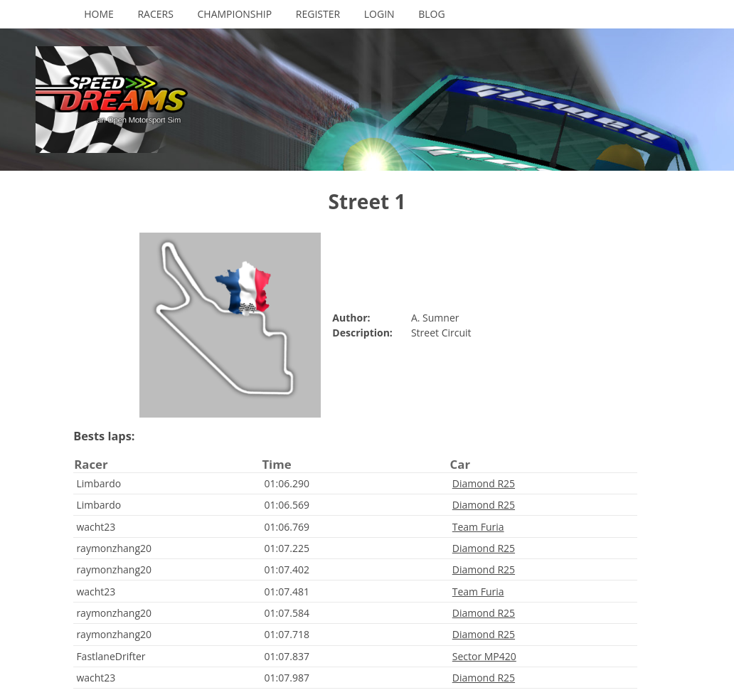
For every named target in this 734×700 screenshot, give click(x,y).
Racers (155, 14)
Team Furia (478, 527)
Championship (235, 14)
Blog (431, 14)
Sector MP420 (484, 656)
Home (99, 14)
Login (379, 14)
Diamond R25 (484, 483)
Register (318, 14)
